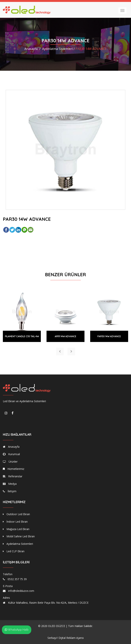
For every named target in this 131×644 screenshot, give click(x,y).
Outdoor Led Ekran (16, 514)
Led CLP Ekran (14, 551)
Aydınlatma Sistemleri (18, 544)
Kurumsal (11, 454)
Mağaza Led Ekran (16, 529)
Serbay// (53, 638)
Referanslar (13, 476)
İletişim (10, 491)
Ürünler (10, 462)
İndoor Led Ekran (15, 522)
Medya (10, 484)
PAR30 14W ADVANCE (109, 336)
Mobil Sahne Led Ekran (19, 536)
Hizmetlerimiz (14, 469)
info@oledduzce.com (21, 591)
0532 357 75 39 (17, 579)
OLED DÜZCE (57, 626)
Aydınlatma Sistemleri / (58, 49)
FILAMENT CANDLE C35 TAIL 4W (22, 336)
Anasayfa (31, 49)
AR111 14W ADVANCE (65, 336)
